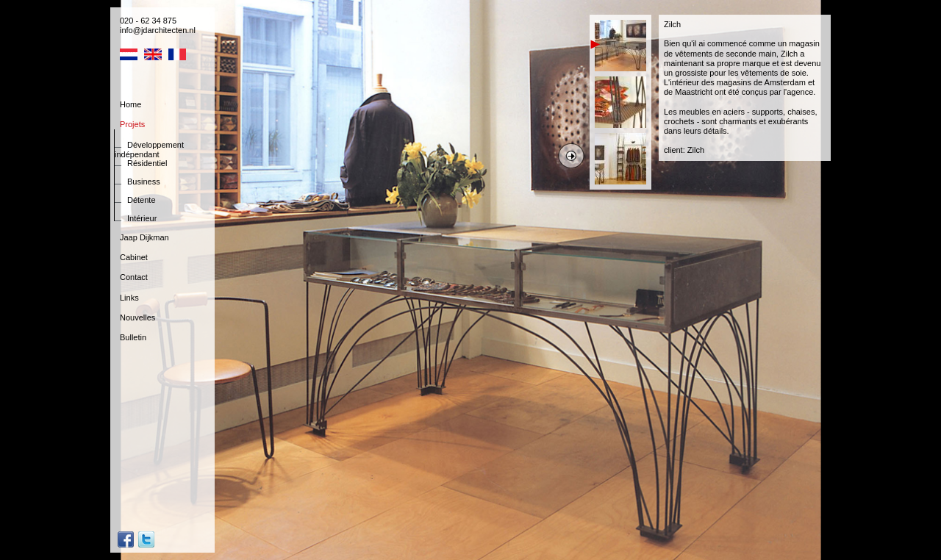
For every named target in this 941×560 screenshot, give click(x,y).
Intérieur (142, 218)
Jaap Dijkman (144, 237)
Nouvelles (137, 317)
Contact (134, 277)
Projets (132, 124)
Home (130, 104)
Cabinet (134, 257)
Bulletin (133, 337)
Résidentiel (147, 163)
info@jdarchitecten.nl (158, 30)
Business (144, 182)
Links (129, 298)
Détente (142, 200)
